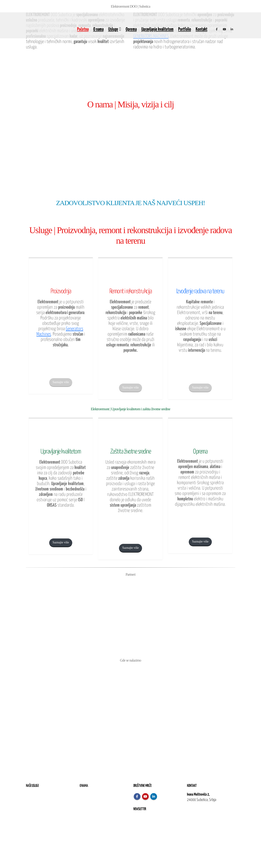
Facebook (137, 796)
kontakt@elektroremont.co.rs (205, 815)
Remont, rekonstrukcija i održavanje (47, 800)
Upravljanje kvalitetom (157, 29)
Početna (83, 29)
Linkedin (154, 796)
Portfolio (185, 29)
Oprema (131, 29)
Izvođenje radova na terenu (42, 805)
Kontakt (202, 29)
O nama (98, 29)
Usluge (113, 29)
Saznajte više (61, 382)
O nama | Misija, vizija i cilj (130, 104)
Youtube (145, 796)
